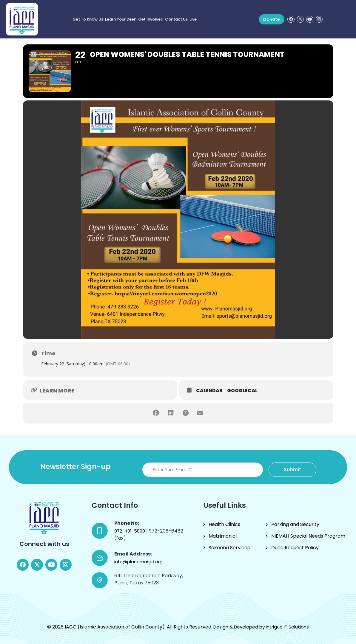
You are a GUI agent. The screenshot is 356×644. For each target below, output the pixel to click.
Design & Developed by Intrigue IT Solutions (261, 627)
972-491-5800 (130, 531)
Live (193, 19)
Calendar (209, 391)
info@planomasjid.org (138, 562)
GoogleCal (242, 391)
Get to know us (88, 19)
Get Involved (151, 19)
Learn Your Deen (121, 19)
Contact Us (176, 19)
